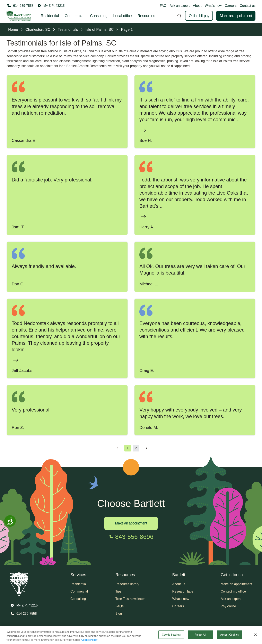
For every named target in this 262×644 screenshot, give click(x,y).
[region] (131, 635)
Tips (119, 591)
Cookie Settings (171, 634)
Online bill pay (199, 16)
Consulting (99, 16)
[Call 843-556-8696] (131, 537)
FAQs (120, 606)
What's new (213, 6)
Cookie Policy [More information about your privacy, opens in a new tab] (90, 640)
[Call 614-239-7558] (20, 6)
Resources (146, 16)
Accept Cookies (230, 634)
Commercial (75, 16)
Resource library (127, 584)
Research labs (183, 591)
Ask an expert (180, 6)
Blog (119, 614)
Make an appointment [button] (236, 584)
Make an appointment (236, 16)
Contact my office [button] (233, 591)
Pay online (228, 606)
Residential (50, 16)
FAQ (163, 6)
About (197, 6)
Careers (231, 6)
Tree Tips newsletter (130, 599)
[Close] (255, 635)
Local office (123, 16)
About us (179, 584)
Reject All (200, 634)
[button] (51, 6)
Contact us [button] (248, 6)
